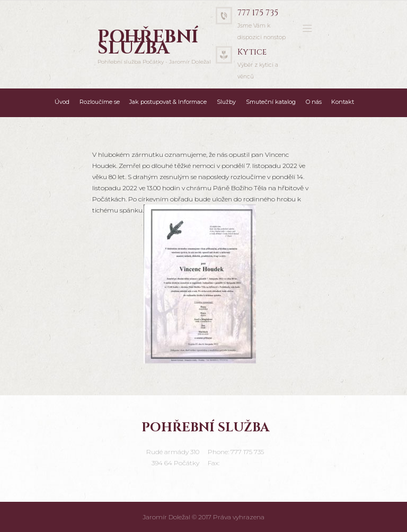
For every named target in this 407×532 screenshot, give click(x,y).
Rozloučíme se (100, 102)
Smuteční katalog (271, 102)
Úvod (62, 102)
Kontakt (343, 102)
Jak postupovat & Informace (168, 102)
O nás (314, 102)
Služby (226, 102)
